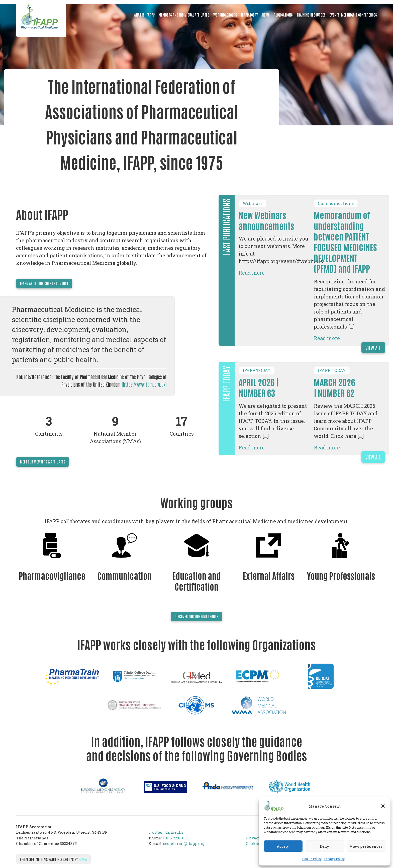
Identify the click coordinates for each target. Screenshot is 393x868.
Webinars (253, 203)
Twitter (156, 832)
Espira (83, 859)
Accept (283, 846)
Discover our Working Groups (197, 616)
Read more (252, 273)
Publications (283, 15)
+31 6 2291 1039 (176, 838)
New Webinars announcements (266, 220)
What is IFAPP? (144, 15)
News (266, 15)
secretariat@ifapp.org (184, 843)
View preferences (366, 846)
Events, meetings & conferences (353, 15)
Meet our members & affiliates (43, 462)
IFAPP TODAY (257, 370)
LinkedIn (174, 832)
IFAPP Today (250, 15)
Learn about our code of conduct (44, 283)
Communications (336, 203)
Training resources (311, 15)
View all (373, 348)
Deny (324, 846)
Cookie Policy (312, 859)
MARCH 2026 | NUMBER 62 (334, 387)
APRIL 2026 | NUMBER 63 (259, 387)
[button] (383, 806)
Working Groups (225, 15)
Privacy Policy (334, 859)
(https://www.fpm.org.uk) (144, 384)
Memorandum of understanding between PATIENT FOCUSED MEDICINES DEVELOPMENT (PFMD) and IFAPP (345, 241)
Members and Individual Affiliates (184, 15)
